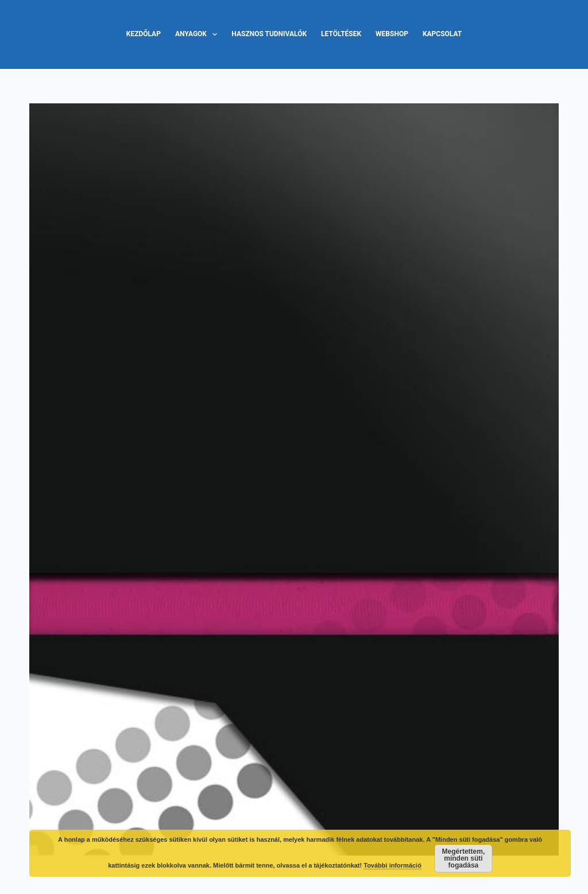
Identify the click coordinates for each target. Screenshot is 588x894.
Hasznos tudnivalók (269, 34)
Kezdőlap (144, 34)
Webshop (392, 34)
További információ (392, 865)
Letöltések (341, 34)
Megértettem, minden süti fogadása (464, 858)
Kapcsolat (442, 34)
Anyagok (198, 34)
